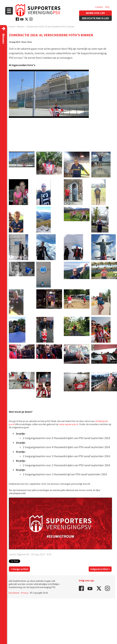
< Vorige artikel (19, 569)
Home (12, 26)
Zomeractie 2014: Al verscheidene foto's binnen (50, 26)
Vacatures (100, 14)
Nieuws (21, 26)
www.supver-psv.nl (69, 424)
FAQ (107, 7)
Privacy (25, 593)
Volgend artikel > (100, 569)
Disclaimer (14, 593)
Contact (99, 7)
